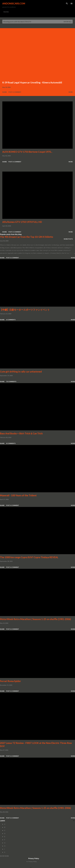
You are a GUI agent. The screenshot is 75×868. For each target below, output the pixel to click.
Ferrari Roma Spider (10, 681)
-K (5, 852)
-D (5, 834)
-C (5, 830)
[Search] (67, 4)
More (71, 92)
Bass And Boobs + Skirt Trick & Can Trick (21, 433)
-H (5, 846)
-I (4, 849)
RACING (6, 12)
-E (5, 837)
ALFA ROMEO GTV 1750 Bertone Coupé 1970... (27, 152)
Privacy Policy (33, 862)
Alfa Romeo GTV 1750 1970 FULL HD (22, 222)
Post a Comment (15, 92)
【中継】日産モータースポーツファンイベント (25, 310)
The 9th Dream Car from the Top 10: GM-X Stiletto (27, 237)
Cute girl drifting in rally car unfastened (21, 372)
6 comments (11, 320)
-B (5, 827)
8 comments (11, 443)
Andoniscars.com (14, 3)
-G (5, 843)
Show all (68, 22)
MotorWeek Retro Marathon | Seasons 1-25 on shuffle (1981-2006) (35, 619)
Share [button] (5, 92)
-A (5, 824)
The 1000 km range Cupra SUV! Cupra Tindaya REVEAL (29, 557)
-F (4, 840)
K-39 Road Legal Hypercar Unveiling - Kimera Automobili (32, 82)
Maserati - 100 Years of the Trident (18, 495)
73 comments (11, 381)
